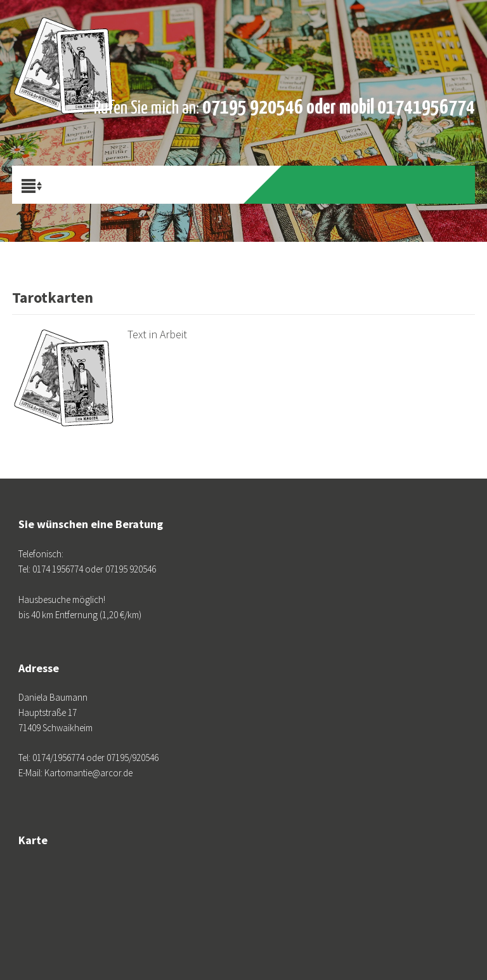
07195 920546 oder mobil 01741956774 (339, 108)
